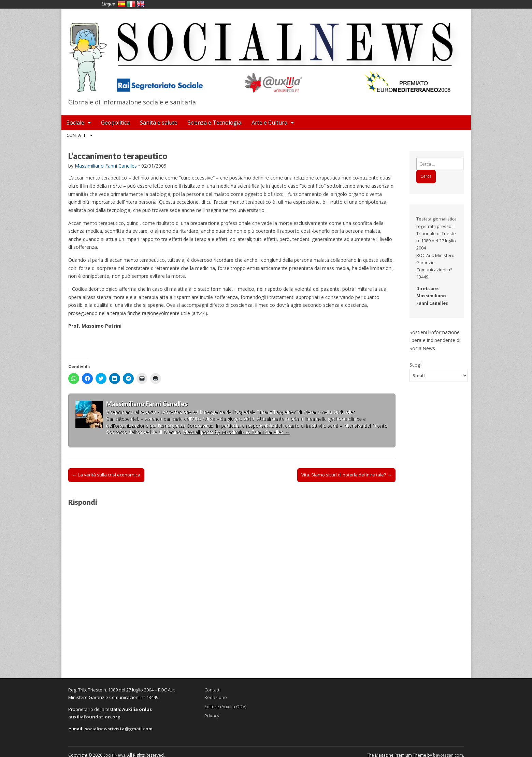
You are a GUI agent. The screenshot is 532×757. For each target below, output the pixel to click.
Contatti (77, 135)
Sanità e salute (159, 123)
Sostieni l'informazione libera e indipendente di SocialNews (435, 340)
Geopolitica (115, 123)
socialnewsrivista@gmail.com (119, 729)
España (121, 4)
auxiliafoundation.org (94, 717)
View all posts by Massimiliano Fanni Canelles (236, 432)
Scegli (416, 365)
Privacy (212, 716)
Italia (131, 4)
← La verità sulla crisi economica (106, 475)
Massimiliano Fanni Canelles (106, 166)
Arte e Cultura (269, 123)
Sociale (75, 123)
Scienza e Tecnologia (214, 123)
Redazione (216, 697)
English (141, 4)
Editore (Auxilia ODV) (225, 706)
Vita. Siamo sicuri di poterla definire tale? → (346, 475)
